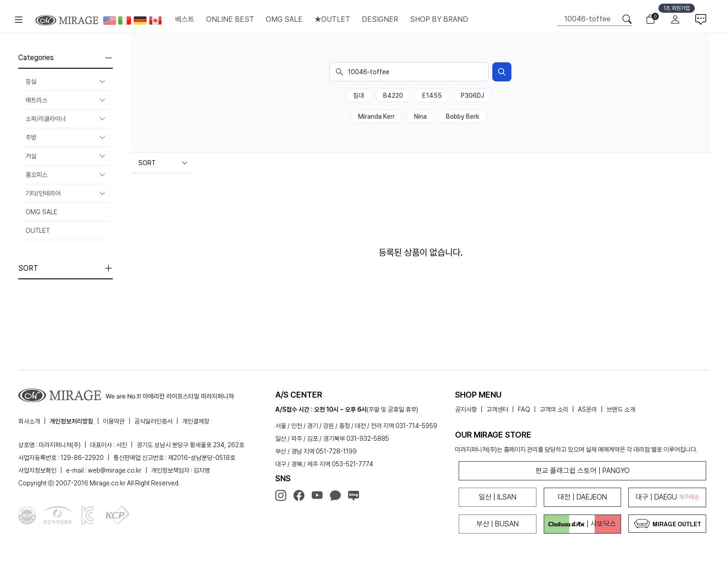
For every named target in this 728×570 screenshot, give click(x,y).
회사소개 (29, 421)
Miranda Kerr (377, 116)
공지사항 (466, 409)
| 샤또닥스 (582, 524)
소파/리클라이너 (66, 119)
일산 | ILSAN (498, 497)
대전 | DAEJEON (582, 497)
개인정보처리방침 (71, 421)
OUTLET (38, 231)
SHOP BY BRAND (439, 19)
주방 (66, 137)
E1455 (432, 96)
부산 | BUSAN (498, 524)
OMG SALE (284, 19)
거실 (66, 156)
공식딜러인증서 (153, 421)
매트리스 (66, 100)
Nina (420, 116)
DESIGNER (380, 19)
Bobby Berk (463, 116)
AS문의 (587, 409)
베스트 (185, 19)
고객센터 (497, 409)
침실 (66, 81)
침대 (359, 96)
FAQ (524, 409)
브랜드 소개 (621, 409)
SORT (163, 163)
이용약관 (114, 421)
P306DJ (473, 96)
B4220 (393, 96)
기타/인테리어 (66, 193)
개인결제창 (196, 421)
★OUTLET (332, 19)
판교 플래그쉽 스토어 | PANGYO (583, 471)
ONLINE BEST (230, 19)
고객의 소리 (554, 409)
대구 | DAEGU (667, 497)
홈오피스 (66, 175)
